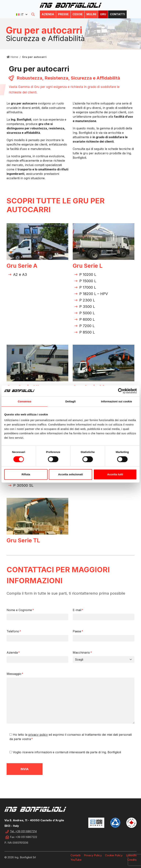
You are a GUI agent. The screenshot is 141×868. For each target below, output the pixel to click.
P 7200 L (87, 326)
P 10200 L (88, 274)
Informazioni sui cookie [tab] (116, 401)
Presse (63, 14)
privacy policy (38, 735)
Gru (103, 14)
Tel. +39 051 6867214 (23, 831)
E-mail (78, 610)
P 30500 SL (23, 485)
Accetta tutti (115, 474)
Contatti (117, 14)
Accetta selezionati (70, 474)
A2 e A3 (20, 274)
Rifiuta (26, 474)
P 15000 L (88, 281)
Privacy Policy (93, 855)
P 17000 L (88, 287)
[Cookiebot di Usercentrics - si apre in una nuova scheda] (121, 391)
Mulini (91, 14)
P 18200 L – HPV (94, 294)
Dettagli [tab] (70, 401)
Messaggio (15, 674)
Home (12, 57)
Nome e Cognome (20, 610)
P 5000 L (87, 313)
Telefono (14, 631)
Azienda (48, 14)
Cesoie (78, 14)
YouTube (76, 860)
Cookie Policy (114, 855)
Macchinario (82, 653)
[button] (22, 14)
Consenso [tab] (25, 401)
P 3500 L (87, 307)
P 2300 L (87, 300)
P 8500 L (87, 332)
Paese (78, 631)
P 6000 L (87, 319)
